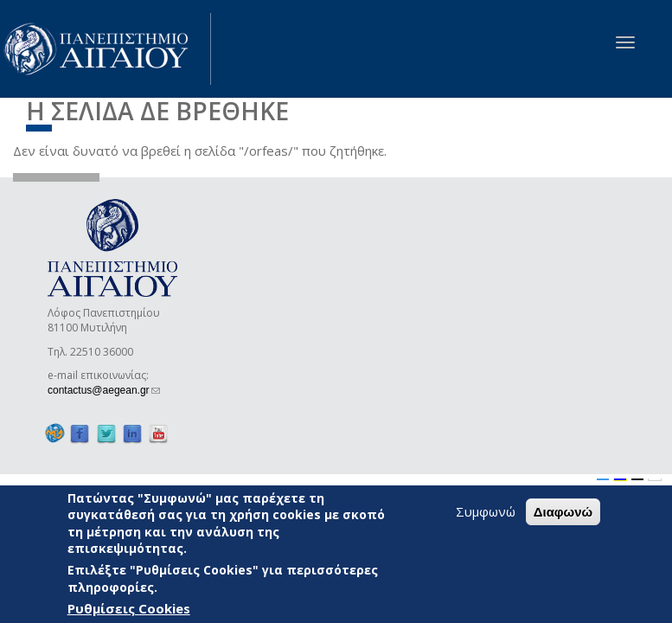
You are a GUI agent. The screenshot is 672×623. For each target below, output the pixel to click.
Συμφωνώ (486, 511)
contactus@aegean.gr (104, 390)
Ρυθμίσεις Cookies (129, 608)
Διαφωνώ (563, 512)
